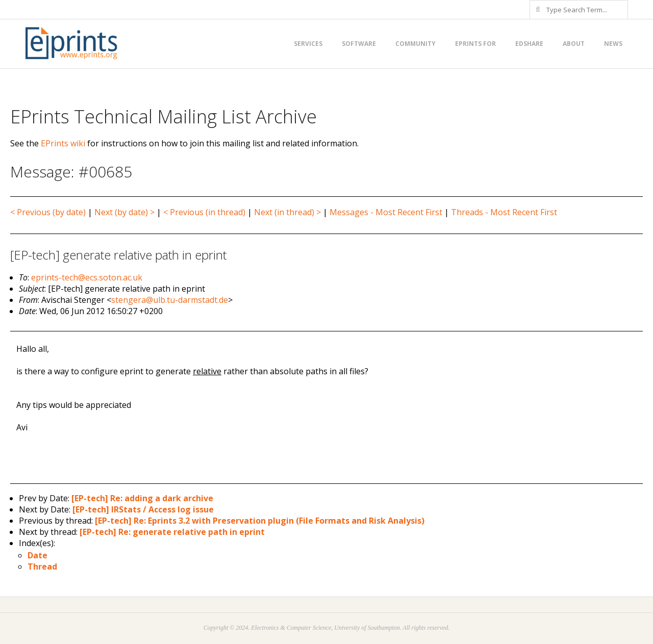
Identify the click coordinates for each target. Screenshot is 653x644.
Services (308, 44)
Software (359, 44)
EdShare (529, 44)
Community (416, 44)
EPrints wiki (63, 143)
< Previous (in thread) (204, 212)
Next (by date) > (124, 212)
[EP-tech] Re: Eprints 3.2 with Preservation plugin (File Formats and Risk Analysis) (260, 521)
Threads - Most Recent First (504, 212)
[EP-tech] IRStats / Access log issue (143, 509)
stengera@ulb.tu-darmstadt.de (170, 300)
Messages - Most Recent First (386, 212)
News (613, 44)
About (574, 44)
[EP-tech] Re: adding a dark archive (142, 498)
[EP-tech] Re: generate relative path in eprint (172, 532)
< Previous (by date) (48, 212)
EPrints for (475, 44)
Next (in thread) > (287, 212)
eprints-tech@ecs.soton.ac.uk (87, 277)
